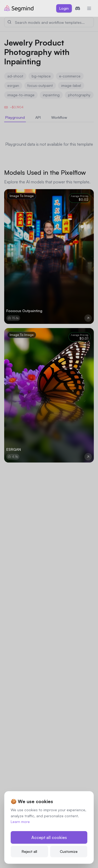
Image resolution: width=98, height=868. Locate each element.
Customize (69, 851)
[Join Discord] (78, 8)
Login (64, 8)
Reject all (29, 851)
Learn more (20, 822)
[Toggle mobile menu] (89, 8)
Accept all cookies (49, 837)
